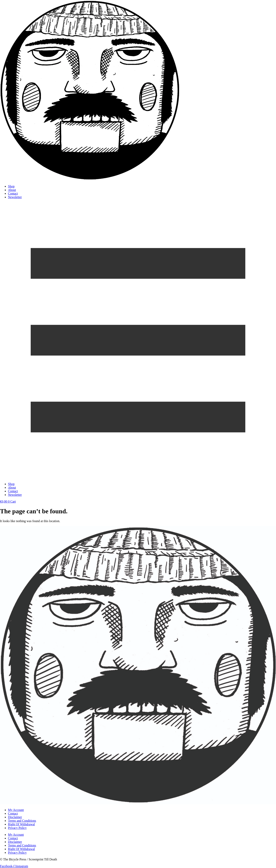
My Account (16, 810)
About (12, 190)
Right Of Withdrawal (21, 824)
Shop (11, 186)
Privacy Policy (17, 828)
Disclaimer (15, 817)
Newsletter (15, 197)
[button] (138, 341)
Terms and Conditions (22, 821)
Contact (13, 193)
